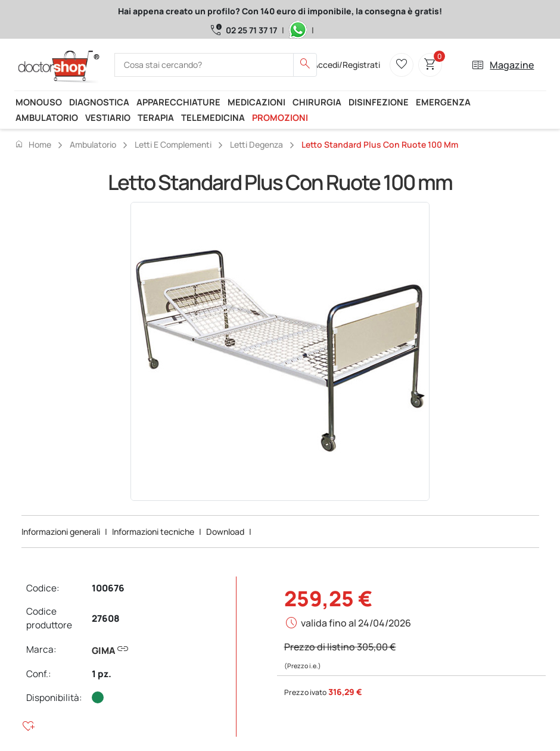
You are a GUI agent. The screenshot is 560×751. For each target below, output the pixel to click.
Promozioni (280, 117)
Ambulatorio (47, 117)
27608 (106, 618)
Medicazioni (256, 102)
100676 (108, 588)
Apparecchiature (178, 102)
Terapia (156, 117)
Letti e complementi (173, 144)
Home (33, 144)
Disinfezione (379, 102)
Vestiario (108, 117)
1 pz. (102, 674)
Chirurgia (317, 102)
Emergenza (443, 102)
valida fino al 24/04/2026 (356, 623)
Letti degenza (256, 144)
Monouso (39, 102)
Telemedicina (213, 117)
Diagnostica (99, 102)
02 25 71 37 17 (251, 30)
